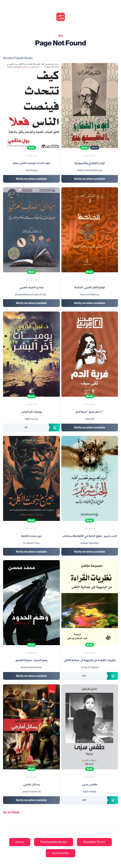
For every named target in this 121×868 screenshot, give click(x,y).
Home (20, 842)
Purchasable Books (54, 842)
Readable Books (94, 842)
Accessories (60, 853)
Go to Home (13, 812)
